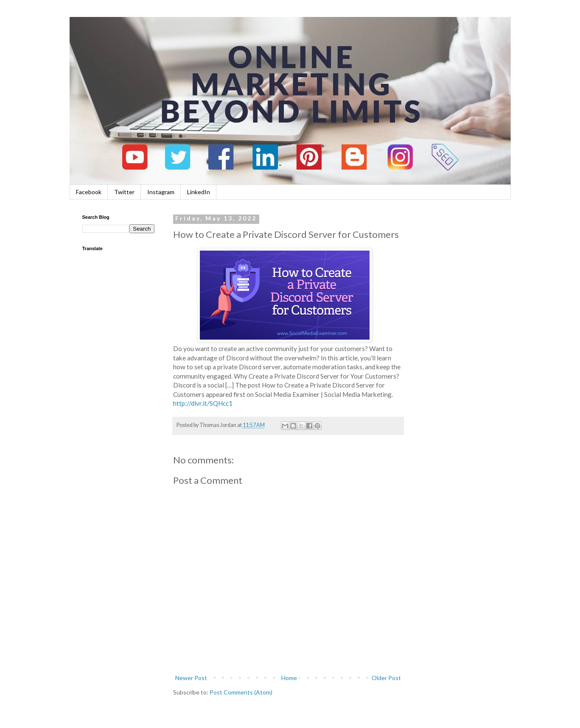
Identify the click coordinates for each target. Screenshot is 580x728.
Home (289, 678)
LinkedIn (199, 192)
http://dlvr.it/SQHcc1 (203, 403)
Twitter (124, 192)
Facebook (89, 192)
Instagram (161, 192)
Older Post (386, 678)
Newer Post (191, 678)
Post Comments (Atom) (241, 692)
